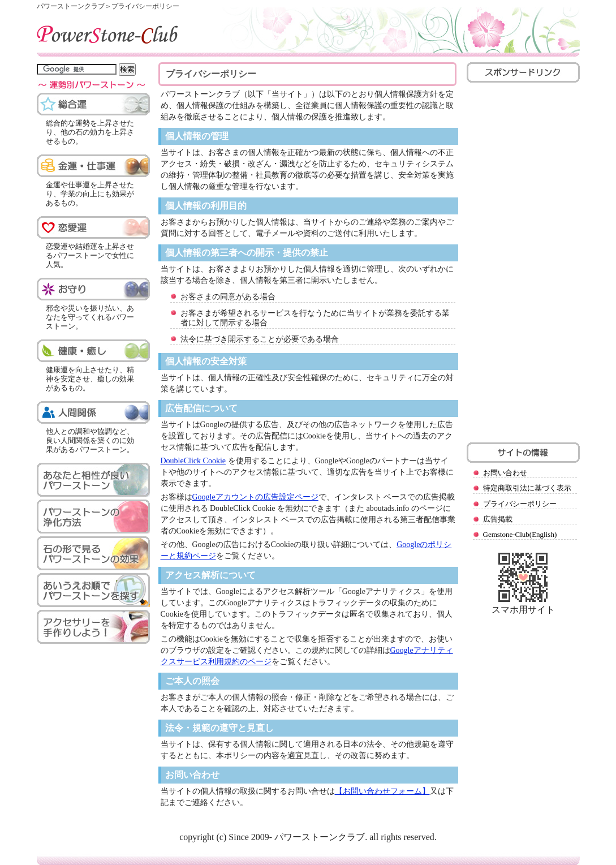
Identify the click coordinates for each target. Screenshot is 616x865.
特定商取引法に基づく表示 (527, 488)
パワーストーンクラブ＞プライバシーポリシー (108, 6)
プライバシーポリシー (520, 504)
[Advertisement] (522, 261)
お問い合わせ (505, 473)
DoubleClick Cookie (193, 461)
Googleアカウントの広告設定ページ (255, 497)
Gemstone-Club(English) (520, 534)
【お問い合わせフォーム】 (382, 791)
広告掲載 (498, 519)
